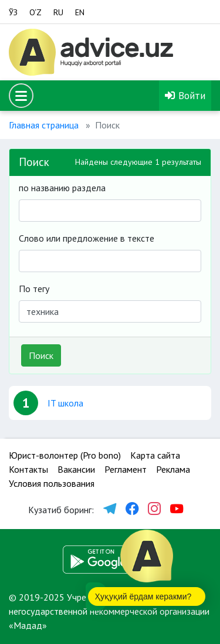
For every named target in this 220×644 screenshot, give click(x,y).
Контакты (28, 469)
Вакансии (76, 469)
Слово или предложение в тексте (87, 238)
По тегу (34, 289)
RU (58, 12)
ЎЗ (13, 12)
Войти (185, 95)
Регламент (126, 469)
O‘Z (35, 12)
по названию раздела (62, 188)
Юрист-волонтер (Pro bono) (65, 455)
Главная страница (44, 125)
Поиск (41, 355)
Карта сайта (155, 455)
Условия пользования (52, 483)
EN (80, 12)
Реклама (173, 469)
